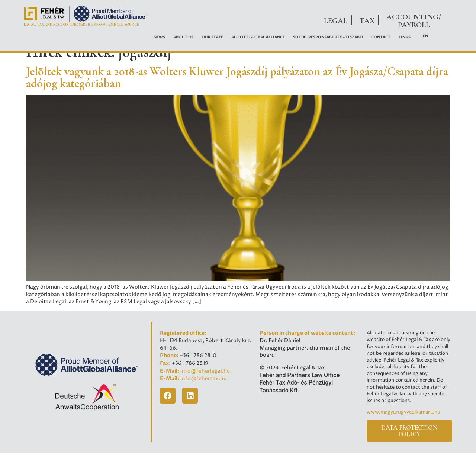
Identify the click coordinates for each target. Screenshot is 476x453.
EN (425, 36)
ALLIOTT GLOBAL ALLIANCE (258, 37)
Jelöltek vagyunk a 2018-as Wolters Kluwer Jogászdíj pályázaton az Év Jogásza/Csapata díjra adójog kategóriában (237, 77)
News (159, 37)
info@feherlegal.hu (205, 371)
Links (405, 37)
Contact (381, 37)
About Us (183, 37)
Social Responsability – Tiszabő (328, 37)
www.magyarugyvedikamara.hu (403, 412)
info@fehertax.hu (203, 379)
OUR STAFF (212, 37)
